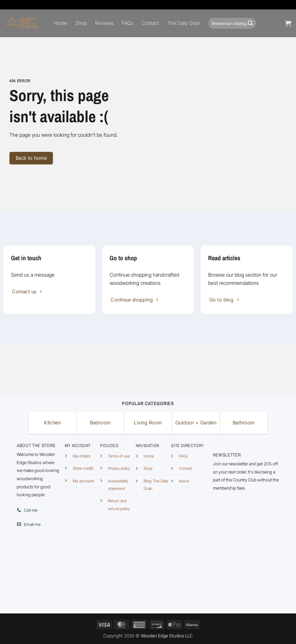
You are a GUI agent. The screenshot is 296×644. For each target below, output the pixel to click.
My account (83, 481)
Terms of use (119, 456)
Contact (150, 23)
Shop (81, 23)
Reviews (104, 23)
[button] (288, 23)
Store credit (83, 468)
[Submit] (250, 23)
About (184, 481)
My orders (82, 456)
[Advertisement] (148, 369)
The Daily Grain (184, 23)
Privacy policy (119, 468)
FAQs (128, 23)
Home (60, 23)
